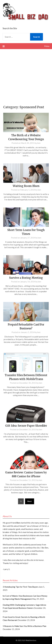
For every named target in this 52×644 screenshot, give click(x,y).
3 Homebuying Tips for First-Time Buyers (21, 587)
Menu (47, 46)
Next (30, 501)
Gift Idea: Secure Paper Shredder (26, 426)
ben (39, 143)
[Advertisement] (26, 76)
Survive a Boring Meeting (26, 278)
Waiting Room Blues (26, 186)
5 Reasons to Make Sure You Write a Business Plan (25, 626)
